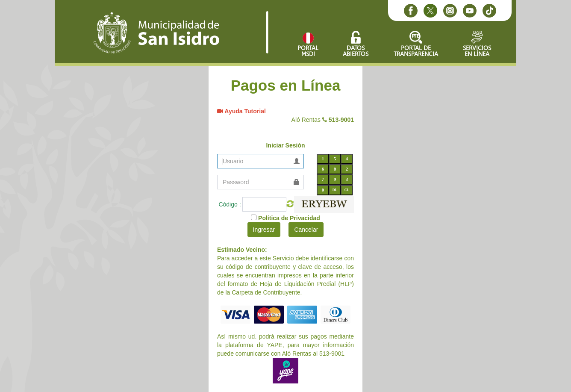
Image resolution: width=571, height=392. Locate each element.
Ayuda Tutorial (244, 111)
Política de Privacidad (289, 218)
